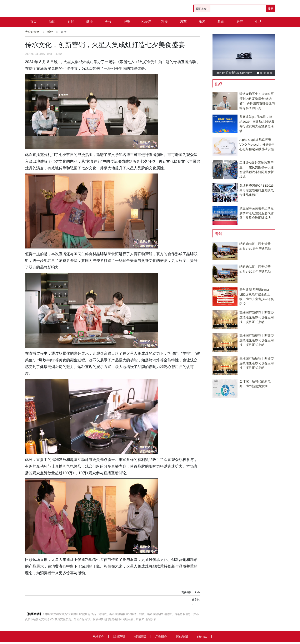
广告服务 (161, 637)
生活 (258, 22)
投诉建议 (140, 637)
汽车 (183, 22)
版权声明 (119, 637)
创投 (108, 22)
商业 (90, 22)
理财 (127, 22)
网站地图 (182, 637)
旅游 (202, 22)
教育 (221, 22)
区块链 (146, 22)
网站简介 (98, 637)
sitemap (202, 637)
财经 (71, 22)
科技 (165, 22)
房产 (240, 22)
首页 (33, 22)
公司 (52, 32)
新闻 (52, 22)
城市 (33, 32)
